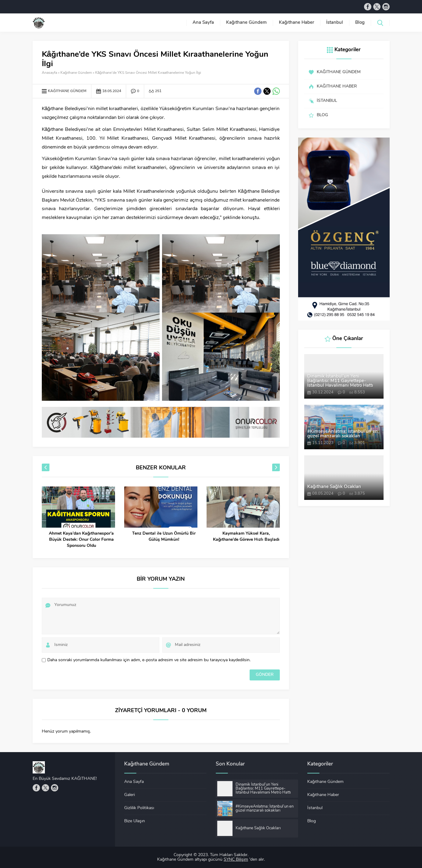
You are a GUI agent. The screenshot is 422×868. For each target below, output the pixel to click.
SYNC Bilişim (236, 860)
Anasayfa (49, 73)
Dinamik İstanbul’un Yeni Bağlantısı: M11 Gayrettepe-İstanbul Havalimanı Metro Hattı (340, 381)
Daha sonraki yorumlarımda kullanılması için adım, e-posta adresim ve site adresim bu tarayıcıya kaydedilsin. (149, 660)
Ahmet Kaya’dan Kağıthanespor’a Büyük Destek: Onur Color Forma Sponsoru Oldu (81, 540)
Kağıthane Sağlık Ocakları (334, 487)
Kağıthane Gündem (76, 73)
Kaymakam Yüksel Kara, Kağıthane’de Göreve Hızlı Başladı (246, 537)
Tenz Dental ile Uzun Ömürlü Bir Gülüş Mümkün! (164, 537)
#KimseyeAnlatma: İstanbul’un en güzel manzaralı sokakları (343, 434)
